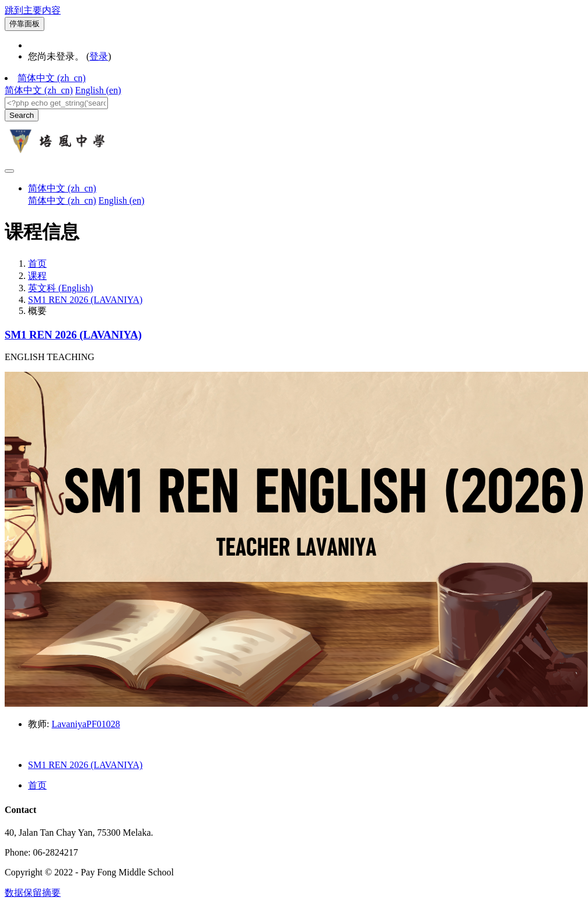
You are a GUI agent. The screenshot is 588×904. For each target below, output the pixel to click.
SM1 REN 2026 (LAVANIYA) (85, 300)
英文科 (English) (61, 288)
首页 (37, 263)
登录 (99, 56)
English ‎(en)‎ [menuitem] (98, 90)
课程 (37, 276)
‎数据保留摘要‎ (33, 893)
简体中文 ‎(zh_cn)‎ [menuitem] (39, 90)
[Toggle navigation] (9, 171)
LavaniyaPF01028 (85, 724)
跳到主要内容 (33, 10)
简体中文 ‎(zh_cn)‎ (52, 78)
